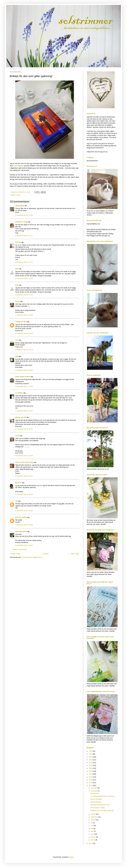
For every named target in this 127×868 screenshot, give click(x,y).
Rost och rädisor (21, 517)
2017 (91, 777)
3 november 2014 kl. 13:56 (24, 333)
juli (92, 823)
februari (93, 837)
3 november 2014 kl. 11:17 (24, 236)
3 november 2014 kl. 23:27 (24, 411)
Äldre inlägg (75, 554)
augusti (93, 820)
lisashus (18, 242)
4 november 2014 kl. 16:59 (24, 456)
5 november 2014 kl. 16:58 (24, 525)
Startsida (45, 554)
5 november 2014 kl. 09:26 (24, 511)
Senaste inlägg (15, 554)
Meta (17, 356)
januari (93, 840)
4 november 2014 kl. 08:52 (24, 429)
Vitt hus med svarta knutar (24, 462)
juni (92, 826)
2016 (91, 780)
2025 (91, 754)
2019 (91, 771)
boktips (18, 195)
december (94, 788)
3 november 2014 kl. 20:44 (24, 370)
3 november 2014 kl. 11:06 (24, 215)
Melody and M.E (21, 417)
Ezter (17, 269)
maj (92, 828)
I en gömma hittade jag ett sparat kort (103, 796)
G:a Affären (19, 393)
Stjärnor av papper (96, 799)
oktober (93, 814)
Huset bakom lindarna (23, 377)
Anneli (18, 436)
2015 (91, 783)
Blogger (71, 857)
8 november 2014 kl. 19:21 (24, 545)
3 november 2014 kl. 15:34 (24, 350)
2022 (91, 763)
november (94, 791)
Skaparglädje (20, 206)
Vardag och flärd (21, 322)
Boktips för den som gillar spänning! (102, 811)
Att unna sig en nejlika (98, 808)
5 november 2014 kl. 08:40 (24, 494)
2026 (91, 751)
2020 (91, 768)
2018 (91, 774)
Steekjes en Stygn (22, 222)
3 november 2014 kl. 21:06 (24, 386)
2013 (91, 844)
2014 (91, 786)
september (94, 817)
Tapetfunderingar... (96, 802)
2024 (91, 757)
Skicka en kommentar (20, 549)
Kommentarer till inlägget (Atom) (32, 557)
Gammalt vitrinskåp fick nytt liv (100, 805)
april (92, 831)
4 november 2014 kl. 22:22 (24, 476)
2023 (91, 760)
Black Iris (19, 483)
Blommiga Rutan (21, 531)
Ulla (17, 501)
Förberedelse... (95, 793)
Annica (18, 301)
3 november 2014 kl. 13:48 (24, 315)
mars (93, 834)
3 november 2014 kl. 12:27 (24, 262)
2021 (91, 765)
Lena (17, 340)
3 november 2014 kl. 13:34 (24, 279)
